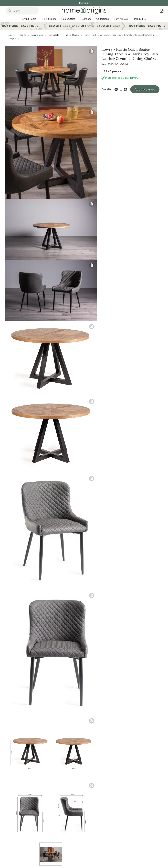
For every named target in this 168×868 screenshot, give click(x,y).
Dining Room (49, 19)
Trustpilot (84, 3)
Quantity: (107, 89)
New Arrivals (121, 19)
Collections (103, 19)
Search (6, 7)
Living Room (29, 19)
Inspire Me (140, 19)
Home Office (68, 19)
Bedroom (86, 19)
